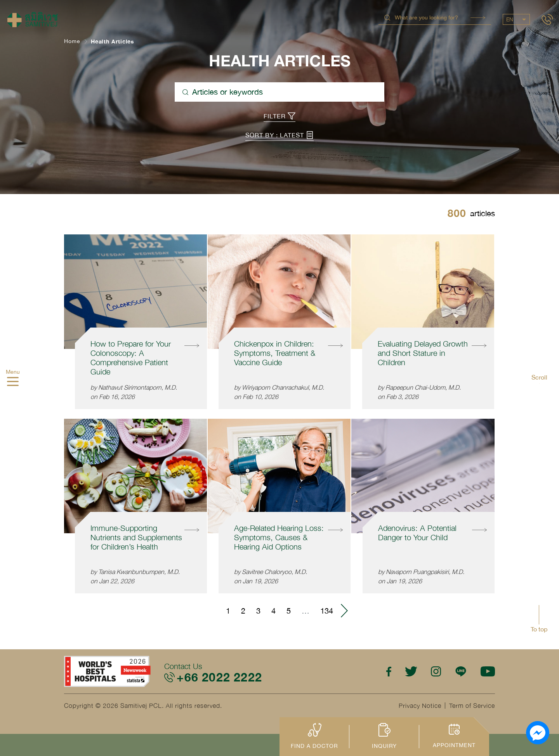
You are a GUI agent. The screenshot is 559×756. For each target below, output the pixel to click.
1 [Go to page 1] (228, 611)
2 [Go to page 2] (243, 611)
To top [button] (539, 629)
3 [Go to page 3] (258, 611)
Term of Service (472, 706)
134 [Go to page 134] (327, 611)
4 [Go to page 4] (273, 611)
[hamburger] (13, 383)
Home (72, 41)
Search (478, 18)
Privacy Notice (420, 706)
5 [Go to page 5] (289, 611)
